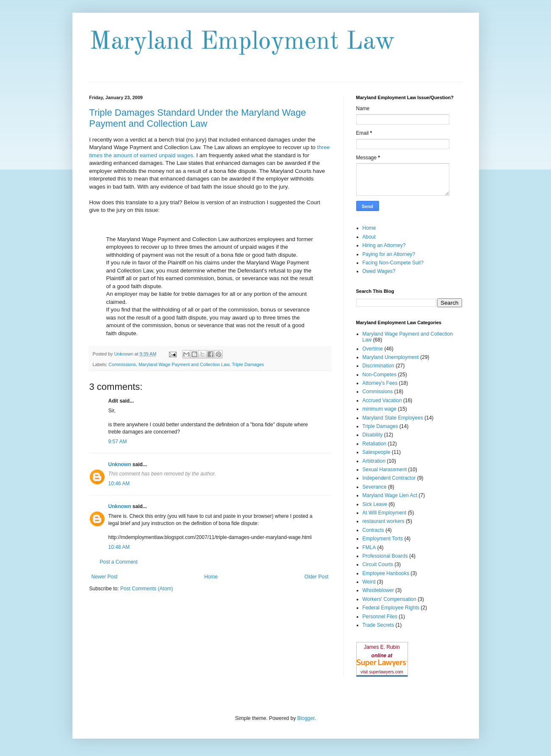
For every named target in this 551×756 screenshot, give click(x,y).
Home (211, 577)
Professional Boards (385, 556)
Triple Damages (248, 364)
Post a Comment (119, 562)
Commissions (122, 364)
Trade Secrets (378, 625)
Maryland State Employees (393, 418)
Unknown (120, 464)
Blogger (306, 718)
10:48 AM (119, 547)
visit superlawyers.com (382, 672)
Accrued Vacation (382, 400)
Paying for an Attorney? (389, 254)
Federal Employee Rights (391, 608)
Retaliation (375, 444)
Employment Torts (383, 539)
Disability (373, 435)
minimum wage (380, 409)
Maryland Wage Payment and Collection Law (184, 364)
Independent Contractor (389, 478)
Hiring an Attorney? (384, 245)
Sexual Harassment (385, 470)
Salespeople (377, 452)
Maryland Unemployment (391, 357)
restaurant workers (383, 521)
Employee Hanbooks (386, 573)
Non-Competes (380, 375)
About (369, 237)
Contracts (373, 530)
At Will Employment (385, 513)
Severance (375, 487)
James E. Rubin (382, 647)
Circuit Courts (378, 564)
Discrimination (378, 366)
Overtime (373, 349)
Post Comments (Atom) (147, 589)
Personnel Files (380, 617)
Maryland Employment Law (242, 42)
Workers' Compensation (389, 599)
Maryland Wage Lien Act (390, 495)
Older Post (317, 577)
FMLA (369, 548)
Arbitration (374, 461)
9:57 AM (118, 442)
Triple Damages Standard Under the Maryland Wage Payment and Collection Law (198, 118)
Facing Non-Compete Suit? (393, 263)
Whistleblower (378, 590)
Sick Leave (375, 504)
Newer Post (105, 577)
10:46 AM (119, 484)
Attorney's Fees (380, 383)
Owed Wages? (379, 271)
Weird (369, 582)
